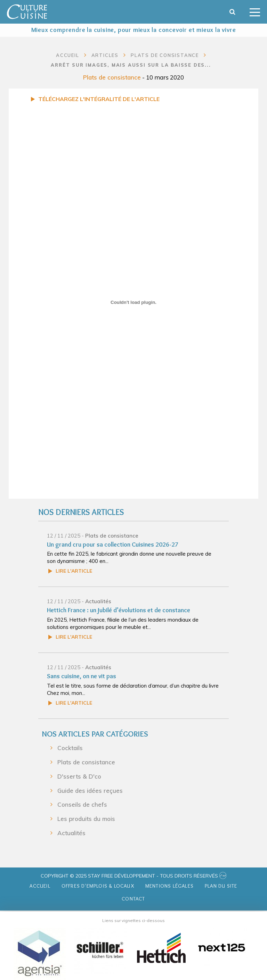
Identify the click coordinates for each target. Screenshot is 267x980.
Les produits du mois (86, 819)
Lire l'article (74, 571)
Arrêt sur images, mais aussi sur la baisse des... (131, 65)
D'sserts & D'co (79, 776)
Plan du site (221, 886)
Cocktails (70, 748)
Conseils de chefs (82, 804)
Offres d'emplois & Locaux (98, 886)
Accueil (68, 55)
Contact (133, 899)
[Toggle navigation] (255, 12)
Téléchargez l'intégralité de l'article (99, 99)
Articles (105, 55)
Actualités (98, 601)
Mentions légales (169, 886)
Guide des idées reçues (90, 790)
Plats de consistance (112, 77)
